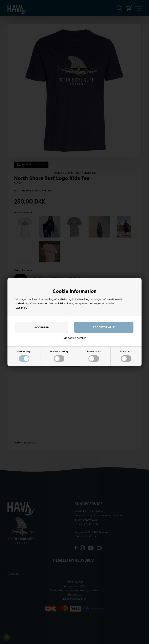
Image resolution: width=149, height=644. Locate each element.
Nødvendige (24, 356)
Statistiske (126, 356)
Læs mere (21, 308)
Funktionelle (94, 356)
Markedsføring (59, 356)
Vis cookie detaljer (75, 338)
